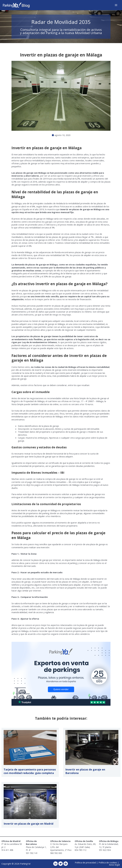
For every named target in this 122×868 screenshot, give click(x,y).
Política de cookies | (109, 862)
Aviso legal (114, 865)
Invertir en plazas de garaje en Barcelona (85, 771)
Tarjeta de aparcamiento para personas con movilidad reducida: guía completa (30, 771)
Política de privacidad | (86, 862)
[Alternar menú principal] (116, 5)
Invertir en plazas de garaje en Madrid (28, 824)
